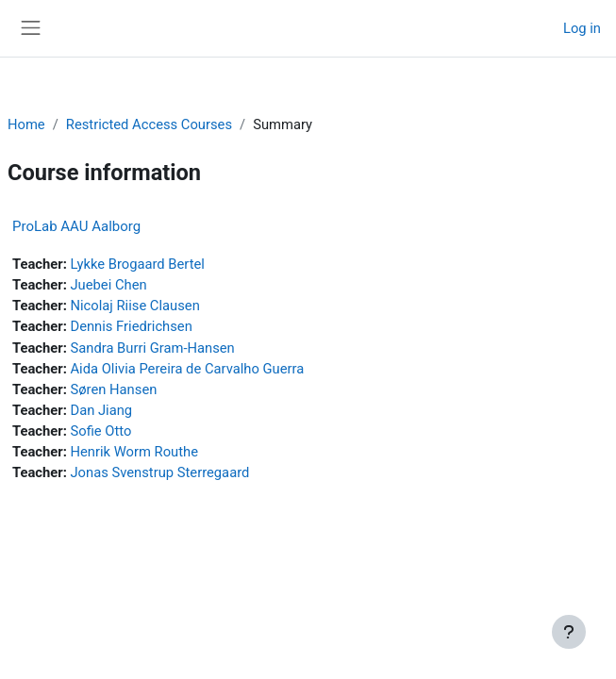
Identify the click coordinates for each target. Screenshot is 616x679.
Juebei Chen (108, 285)
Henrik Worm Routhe (133, 452)
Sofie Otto (100, 431)
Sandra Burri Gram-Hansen (152, 348)
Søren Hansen (113, 389)
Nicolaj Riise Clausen (134, 306)
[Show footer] (569, 632)
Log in (582, 28)
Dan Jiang (101, 410)
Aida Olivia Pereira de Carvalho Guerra (187, 369)
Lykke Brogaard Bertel (137, 264)
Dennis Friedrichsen (131, 326)
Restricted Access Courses (149, 124)
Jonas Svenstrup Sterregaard (159, 472)
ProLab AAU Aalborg (76, 226)
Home (26, 124)
